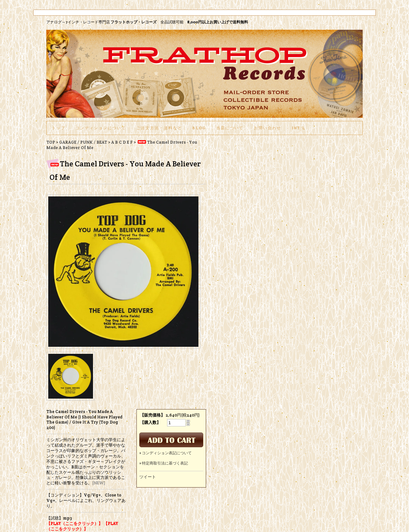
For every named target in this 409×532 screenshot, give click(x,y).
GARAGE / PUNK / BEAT (83, 142)
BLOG (199, 128)
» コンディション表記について (166, 453)
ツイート (148, 477)
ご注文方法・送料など (159, 128)
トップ (59, 128)
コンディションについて (101, 128)
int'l (299, 128)
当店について (230, 128)
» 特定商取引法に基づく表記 (164, 463)
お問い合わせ (268, 128)
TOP (51, 142)
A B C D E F (122, 142)
